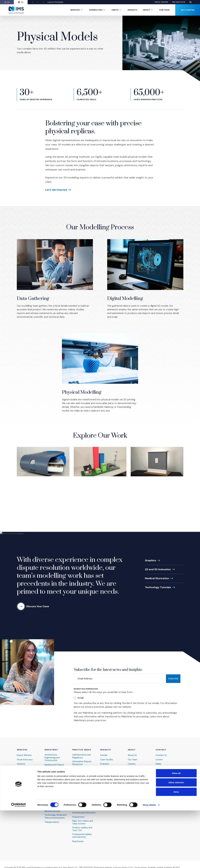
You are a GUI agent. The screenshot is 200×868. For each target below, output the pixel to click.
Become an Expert (137, 790)
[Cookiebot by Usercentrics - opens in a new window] (18, 862)
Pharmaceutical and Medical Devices (54, 811)
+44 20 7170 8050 (57, 2)
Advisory (21, 764)
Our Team (164, 10)
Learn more (156, 716)
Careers (132, 764)
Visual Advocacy (25, 760)
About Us (132, 755)
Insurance (49, 801)
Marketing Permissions (86, 689)
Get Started (188, 10)
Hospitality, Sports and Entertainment (56, 788)
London (159, 760)
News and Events (136, 768)
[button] (190, 2)
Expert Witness (24, 755)
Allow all (176, 831)
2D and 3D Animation (158, 569)
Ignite (115, 10)
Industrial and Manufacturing (52, 795)
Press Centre (161, 2)
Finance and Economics (84, 794)
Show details (149, 862)
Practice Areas (82, 750)
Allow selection (176, 840)
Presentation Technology (23, 769)
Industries (51, 750)
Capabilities (96, 10)
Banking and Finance (54, 765)
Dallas (158, 764)
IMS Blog (132, 786)
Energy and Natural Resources (54, 777)
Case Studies (107, 760)
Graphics (151, 560)
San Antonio (161, 768)
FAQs (130, 773)
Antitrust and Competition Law (81, 770)
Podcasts (105, 764)
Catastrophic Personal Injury (83, 777)
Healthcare (50, 783)
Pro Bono (132, 782)
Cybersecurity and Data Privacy (56, 770)
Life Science (51, 805)
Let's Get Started (56, 190)
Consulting (22, 775)
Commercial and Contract (80, 783)
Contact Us (161, 755)
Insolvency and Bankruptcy (80, 803)
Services (75, 10)
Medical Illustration (157, 578)
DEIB (130, 777)
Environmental (79, 789)
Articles (104, 755)
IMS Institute (179, 2)
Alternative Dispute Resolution (82, 763)
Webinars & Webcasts (111, 768)
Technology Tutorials (158, 587)
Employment (78, 818)
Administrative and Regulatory (82, 756)
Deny (176, 849)
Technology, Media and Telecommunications (56, 817)
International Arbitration (84, 814)
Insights (132, 10)
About (146, 10)
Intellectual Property (82, 809)
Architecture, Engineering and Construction (52, 758)
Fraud (75, 798)
